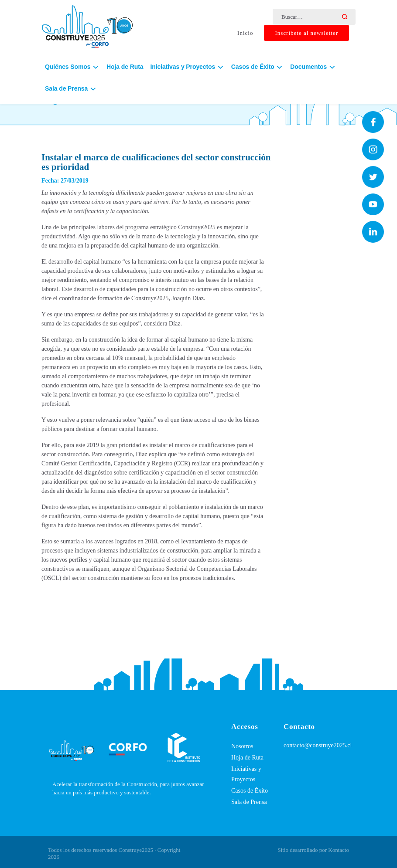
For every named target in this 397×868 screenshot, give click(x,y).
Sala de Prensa (249, 802)
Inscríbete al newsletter (306, 33)
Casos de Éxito (250, 791)
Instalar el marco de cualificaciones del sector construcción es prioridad (156, 162)
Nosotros (242, 746)
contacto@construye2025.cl (318, 745)
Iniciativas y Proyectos (246, 774)
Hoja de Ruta (125, 67)
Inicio (245, 33)
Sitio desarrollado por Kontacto (313, 850)
